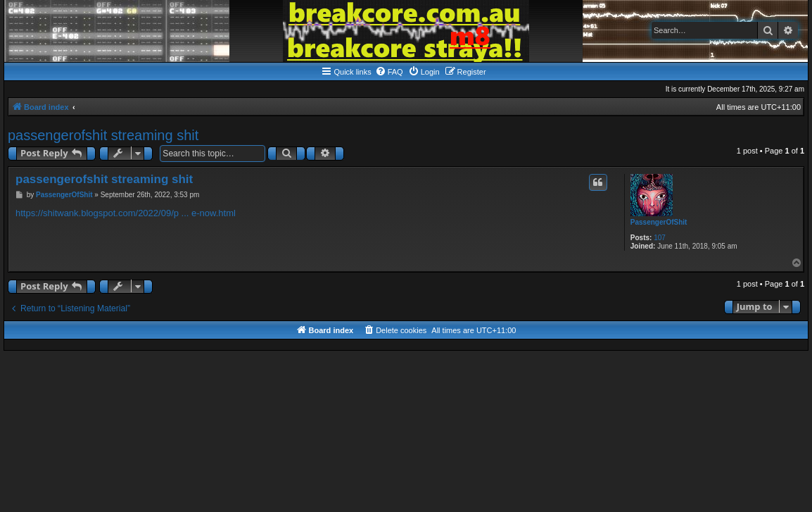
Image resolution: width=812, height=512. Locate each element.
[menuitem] (389, 72)
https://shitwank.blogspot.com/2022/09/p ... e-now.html (126, 213)
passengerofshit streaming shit (103, 135)
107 (660, 238)
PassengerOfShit (659, 222)
